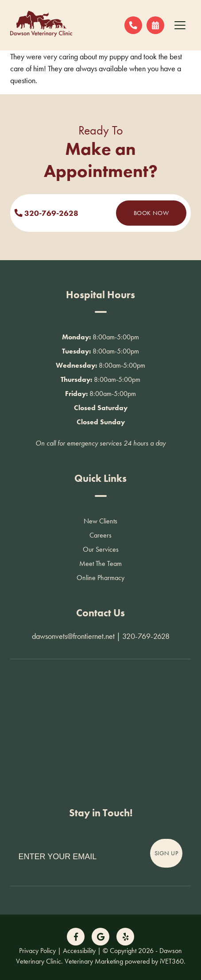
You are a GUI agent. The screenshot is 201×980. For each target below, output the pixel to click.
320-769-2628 (46, 213)
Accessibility (79, 951)
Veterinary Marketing (94, 961)
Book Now (151, 213)
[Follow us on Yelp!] (125, 937)
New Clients (100, 521)
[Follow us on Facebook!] (76, 937)
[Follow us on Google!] (100, 937)
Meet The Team (100, 563)
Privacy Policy (37, 951)
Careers (100, 535)
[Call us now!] (133, 25)
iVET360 (172, 961)
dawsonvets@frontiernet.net (73, 636)
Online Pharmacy (100, 578)
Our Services (101, 549)
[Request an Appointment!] (155, 25)
